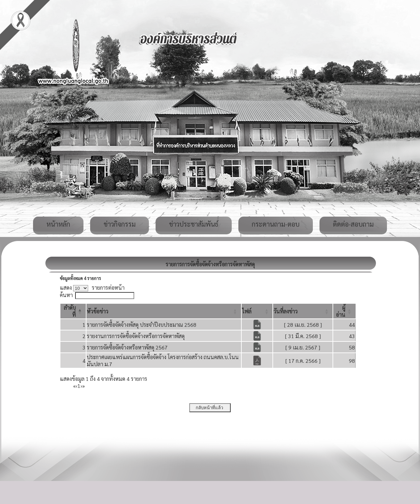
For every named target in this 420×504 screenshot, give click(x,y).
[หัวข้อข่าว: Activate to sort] (164, 311)
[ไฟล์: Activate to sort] (257, 311)
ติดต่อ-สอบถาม (353, 224)
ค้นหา (66, 295)
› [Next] (81, 386)
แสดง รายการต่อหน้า (92, 288)
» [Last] (83, 386)
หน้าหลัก (58, 224)
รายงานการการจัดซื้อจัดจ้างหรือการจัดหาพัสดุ (136, 336)
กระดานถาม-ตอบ (276, 224)
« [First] (74, 386)
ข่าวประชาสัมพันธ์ (194, 224)
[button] (97, 311)
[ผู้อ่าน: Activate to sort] (344, 311)
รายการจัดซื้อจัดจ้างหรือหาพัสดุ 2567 (127, 347)
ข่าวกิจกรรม (120, 224)
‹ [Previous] (77, 386)
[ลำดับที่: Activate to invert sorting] (73, 311)
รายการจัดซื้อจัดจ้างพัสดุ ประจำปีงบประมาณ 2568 (142, 325)
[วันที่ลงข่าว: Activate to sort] (303, 311)
